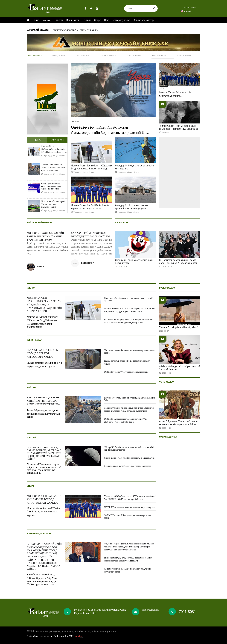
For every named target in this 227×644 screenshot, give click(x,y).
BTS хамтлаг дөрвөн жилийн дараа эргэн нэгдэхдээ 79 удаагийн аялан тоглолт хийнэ (178, 263)
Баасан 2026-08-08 (134, 56)
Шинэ (37, 140)
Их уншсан (57, 140)
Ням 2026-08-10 (83, 56)
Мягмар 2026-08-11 (59, 56)
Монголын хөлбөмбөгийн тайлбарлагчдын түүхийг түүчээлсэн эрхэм (45, 236)
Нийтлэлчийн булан (39, 222)
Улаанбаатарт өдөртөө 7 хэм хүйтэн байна (75, 30)
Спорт (97, 20)
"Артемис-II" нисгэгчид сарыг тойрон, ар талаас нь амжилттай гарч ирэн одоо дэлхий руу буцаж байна (44, 453)
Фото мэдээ (166, 382)
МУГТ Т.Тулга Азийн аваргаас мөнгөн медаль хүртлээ (130, 507)
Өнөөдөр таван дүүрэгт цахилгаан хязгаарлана (126, 372)
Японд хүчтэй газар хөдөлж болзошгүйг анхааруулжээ (130, 458)
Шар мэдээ (122, 222)
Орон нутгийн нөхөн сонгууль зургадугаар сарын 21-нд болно (51, 186)
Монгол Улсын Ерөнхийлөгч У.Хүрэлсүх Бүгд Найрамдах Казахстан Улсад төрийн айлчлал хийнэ (54, 149)
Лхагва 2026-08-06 (184, 56)
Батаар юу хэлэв (121, 20)
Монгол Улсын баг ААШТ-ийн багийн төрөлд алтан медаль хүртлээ (90, 207)
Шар (107, 20)
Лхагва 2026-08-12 (34, 56)
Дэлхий (87, 20)
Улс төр (47, 20)
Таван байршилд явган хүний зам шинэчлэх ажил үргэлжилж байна (54, 168)
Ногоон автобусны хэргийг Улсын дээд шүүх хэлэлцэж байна (54, 204)
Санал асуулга (168, 437)
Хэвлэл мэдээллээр (143, 20)
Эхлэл (36, 20)
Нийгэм (59, 20)
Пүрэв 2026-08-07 (159, 56)
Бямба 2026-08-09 (109, 56)
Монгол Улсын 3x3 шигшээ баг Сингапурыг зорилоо (176, 94)
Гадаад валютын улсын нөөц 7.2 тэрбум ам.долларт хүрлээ (44, 353)
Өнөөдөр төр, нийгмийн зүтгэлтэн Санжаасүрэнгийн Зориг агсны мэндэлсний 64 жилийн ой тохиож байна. (108, 132)
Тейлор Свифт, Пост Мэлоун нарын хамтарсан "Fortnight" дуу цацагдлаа (179, 127)
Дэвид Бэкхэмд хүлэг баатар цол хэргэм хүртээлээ (128, 466)
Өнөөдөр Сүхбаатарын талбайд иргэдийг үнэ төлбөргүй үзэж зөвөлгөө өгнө (132, 208)
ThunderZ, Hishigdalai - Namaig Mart (178, 327)
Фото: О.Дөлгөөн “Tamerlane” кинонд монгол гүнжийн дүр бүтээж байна (179, 423)
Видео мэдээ (167, 288)
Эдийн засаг (73, 20)
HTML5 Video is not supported (113, 43)
